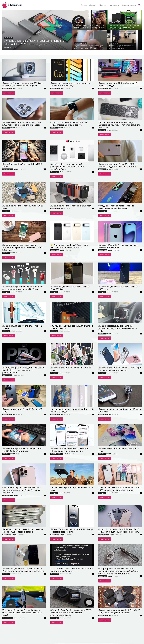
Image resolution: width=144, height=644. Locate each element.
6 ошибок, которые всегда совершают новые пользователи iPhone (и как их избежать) (21, 490)
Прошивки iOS (55, 574)
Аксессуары (9, 38)
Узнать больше (9, 93)
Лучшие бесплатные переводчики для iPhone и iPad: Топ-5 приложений (70, 450)
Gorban (13, 88)
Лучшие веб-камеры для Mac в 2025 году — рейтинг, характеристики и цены (23, 84)
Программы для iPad (80, 43)
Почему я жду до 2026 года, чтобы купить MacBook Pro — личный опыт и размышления (23, 370)
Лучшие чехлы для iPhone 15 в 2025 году (71, 206)
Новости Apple (79, 23)
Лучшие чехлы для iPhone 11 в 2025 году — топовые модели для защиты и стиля (120, 165)
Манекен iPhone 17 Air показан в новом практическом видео (118, 246)
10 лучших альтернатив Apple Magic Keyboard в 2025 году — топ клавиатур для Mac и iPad (119, 125)
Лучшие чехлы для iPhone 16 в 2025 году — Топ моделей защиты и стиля (120, 369)
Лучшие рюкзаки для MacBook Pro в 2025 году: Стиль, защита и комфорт (119, 611)
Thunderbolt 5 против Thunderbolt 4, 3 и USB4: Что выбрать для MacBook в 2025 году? (22, 613)
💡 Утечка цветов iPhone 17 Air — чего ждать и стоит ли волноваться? (69, 246)
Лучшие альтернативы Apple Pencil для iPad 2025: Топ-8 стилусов (22, 450)
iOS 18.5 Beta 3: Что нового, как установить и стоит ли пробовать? (72, 570)
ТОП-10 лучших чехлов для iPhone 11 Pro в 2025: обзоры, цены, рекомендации (120, 489)
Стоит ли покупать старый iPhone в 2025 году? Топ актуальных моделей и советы (119, 531)
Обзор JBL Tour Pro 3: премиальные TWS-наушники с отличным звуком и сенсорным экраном (71, 613)
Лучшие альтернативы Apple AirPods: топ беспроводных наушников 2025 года (23, 288)
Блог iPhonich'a (7, 375)
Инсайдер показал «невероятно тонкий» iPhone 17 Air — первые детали (23, 531)
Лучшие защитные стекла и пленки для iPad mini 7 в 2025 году (70, 84)
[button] (139, 5)
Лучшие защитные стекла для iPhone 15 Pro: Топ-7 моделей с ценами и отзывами (23, 570)
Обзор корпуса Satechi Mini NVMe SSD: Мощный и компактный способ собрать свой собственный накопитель (118, 571)
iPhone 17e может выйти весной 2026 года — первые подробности (72, 531)
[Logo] (20, 5)
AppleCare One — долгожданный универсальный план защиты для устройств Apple (67, 167)
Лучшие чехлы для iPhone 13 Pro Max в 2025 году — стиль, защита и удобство (22, 124)
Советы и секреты (8, 169)
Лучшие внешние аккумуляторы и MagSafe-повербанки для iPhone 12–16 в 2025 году (23, 247)
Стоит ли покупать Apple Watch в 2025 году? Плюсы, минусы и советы (69, 124)
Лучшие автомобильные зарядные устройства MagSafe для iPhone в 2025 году (118, 328)
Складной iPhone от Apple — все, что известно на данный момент (116, 207)
